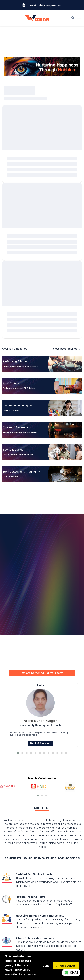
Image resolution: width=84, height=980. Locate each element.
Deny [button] (46, 966)
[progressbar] (19, 63)
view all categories (67, 321)
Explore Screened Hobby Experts (42, 645)
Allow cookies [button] (66, 966)
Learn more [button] (27, 974)
